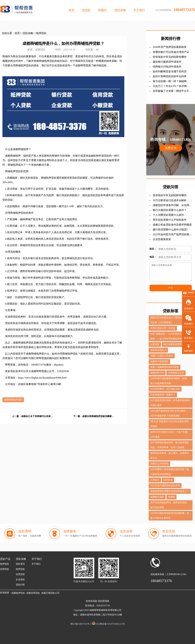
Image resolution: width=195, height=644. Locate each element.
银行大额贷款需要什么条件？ (170, 210)
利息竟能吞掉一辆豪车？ (163, 395)
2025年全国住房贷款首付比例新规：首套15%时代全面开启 (170, 516)
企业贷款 (20, 580)
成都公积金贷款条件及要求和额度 (172, 225)
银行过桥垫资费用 (173, 344)
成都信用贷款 (33, 593)
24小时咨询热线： (175, 10)
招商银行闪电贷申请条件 (167, 67)
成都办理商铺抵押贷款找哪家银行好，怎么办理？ (98, 416)
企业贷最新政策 (162, 239)
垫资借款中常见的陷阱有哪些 (170, 57)
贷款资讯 (20, 564)
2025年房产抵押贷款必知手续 (165, 486)
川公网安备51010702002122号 (110, 624)
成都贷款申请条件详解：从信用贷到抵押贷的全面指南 (172, 205)
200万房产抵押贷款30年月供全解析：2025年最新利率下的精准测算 (169, 413)
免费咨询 (171, 148)
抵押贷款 (41, 33)
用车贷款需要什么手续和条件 (170, 220)
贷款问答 (20, 585)
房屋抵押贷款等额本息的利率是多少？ (170, 491)
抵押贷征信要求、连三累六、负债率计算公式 (170, 456)
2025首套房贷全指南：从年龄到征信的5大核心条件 (170, 403)
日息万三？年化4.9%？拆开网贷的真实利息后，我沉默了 (171, 86)
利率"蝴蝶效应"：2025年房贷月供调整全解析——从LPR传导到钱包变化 (171, 336)
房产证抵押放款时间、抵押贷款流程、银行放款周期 (170, 505)
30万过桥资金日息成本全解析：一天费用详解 (172, 200)
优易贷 (171, 497)
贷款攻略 (120, 10)
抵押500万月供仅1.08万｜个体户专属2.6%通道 (169, 434)
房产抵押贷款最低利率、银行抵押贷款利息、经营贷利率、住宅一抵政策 (170, 445)
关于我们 (139, 10)
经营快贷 (168, 480)
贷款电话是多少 (158, 350)
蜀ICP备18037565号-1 (81, 624)
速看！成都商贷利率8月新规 (165, 367)
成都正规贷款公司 (50, 593)
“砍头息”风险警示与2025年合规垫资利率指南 (169, 424)
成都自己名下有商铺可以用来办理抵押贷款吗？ (37, 416)
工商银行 (155, 480)
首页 (71, 10)
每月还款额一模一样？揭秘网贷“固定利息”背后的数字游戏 (170, 81)
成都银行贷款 (157, 497)
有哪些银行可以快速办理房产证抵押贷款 (172, 52)
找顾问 (102, 10)
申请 (171, 288)
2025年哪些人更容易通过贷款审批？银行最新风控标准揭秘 (170, 472)
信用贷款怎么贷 (176, 373)
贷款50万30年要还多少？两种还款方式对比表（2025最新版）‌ (170, 320)
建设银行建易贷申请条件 (167, 62)
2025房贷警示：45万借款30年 (165, 389)
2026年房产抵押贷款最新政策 (170, 47)
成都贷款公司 (157, 373)
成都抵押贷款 (18, 593)
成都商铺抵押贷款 (13, 400)
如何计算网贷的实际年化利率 (170, 76)
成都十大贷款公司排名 (162, 356)
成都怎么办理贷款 (159, 464)
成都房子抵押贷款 (159, 361)
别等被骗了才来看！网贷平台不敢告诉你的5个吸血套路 (172, 91)
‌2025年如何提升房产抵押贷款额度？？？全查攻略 (171, 235)
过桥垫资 (155, 344)
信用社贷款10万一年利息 (163, 328)
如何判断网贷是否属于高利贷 (170, 71)
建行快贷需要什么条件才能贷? (170, 230)
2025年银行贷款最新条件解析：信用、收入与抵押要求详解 (170, 381)
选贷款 (86, 10)
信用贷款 (5, 569)
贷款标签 (171, 311)
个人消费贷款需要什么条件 (168, 215)
